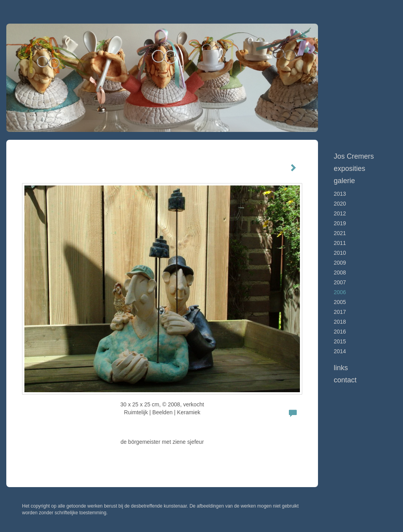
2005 (340, 302)
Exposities (349, 169)
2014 (340, 351)
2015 (340, 341)
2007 (340, 282)
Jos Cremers (354, 156)
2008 (340, 272)
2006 (340, 292)
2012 (340, 213)
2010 (340, 253)
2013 (340, 194)
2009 (340, 263)
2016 (340, 332)
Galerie (344, 181)
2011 (340, 243)
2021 (340, 233)
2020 (340, 204)
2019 (340, 223)
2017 (340, 312)
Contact (345, 380)
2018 (340, 322)
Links (341, 368)
